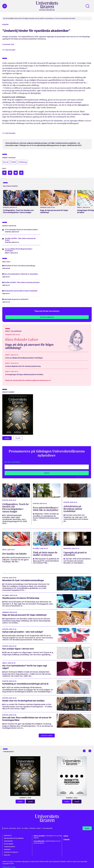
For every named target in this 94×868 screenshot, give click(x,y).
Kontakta (8, 836)
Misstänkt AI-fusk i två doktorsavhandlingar (20, 266)
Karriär (6, 162)
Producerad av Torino (9, 867)
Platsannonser (48, 828)
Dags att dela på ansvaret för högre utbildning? (29, 346)
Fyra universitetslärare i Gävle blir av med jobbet (21, 274)
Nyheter (5, 24)
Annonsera (8, 841)
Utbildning (23, 162)
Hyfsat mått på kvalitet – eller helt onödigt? (23, 632)
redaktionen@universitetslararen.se (38, 380)
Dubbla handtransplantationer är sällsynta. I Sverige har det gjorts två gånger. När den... (16, 560)
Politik (14, 162)
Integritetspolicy (11, 852)
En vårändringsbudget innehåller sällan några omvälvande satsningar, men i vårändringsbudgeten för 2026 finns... (15, 519)
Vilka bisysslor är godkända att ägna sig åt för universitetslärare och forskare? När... (46, 561)
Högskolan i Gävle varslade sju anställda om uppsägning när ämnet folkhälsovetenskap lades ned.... (46, 517)
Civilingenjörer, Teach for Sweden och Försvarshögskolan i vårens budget (18, 211)
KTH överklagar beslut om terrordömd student (21, 230)
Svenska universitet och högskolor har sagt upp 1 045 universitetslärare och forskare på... (76, 518)
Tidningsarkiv (10, 847)
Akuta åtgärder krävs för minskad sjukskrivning (24, 366)
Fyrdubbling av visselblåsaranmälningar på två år (25, 684)
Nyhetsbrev (9, 844)
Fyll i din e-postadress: (13, 462)
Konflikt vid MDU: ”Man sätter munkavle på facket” (20, 239)
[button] (4, 173)
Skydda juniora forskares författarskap (21, 598)
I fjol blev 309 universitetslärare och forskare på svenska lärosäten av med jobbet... (77, 561)
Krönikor (43, 207)
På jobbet (36, 548)
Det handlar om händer (15, 554)
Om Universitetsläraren (14, 838)
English (7, 855)
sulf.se (66, 836)
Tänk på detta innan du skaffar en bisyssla (45, 554)
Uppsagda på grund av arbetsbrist (16, 299)
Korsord (7, 849)
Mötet (5, 550)
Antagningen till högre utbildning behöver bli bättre (25, 374)
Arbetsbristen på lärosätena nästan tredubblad (21, 291)
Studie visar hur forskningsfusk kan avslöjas (23, 701)
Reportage (67, 548)
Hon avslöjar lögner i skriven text (18, 649)
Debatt (80, 207)
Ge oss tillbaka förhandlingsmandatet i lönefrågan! (19, 250)
